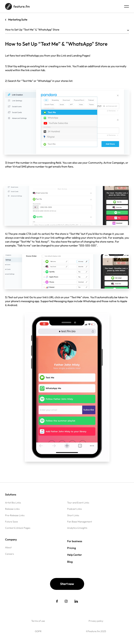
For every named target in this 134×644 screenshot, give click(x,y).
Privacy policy (96, 621)
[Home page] (17, 6)
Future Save (11, 522)
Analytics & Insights (77, 528)
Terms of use (38, 621)
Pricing (72, 548)
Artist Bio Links (13, 503)
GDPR (38, 631)
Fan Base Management (80, 522)
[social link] (57, 601)
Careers (10, 554)
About (8, 547)
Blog (70, 562)
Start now (67, 584)
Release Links (12, 509)
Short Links (73, 515)
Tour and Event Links (78, 503)
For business (75, 541)
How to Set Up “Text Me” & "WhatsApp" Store (67, 30)
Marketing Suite (18, 20)
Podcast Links (74, 509)
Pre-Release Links (15, 515)
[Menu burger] (127, 6)
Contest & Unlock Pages (18, 528)
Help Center (75, 555)
